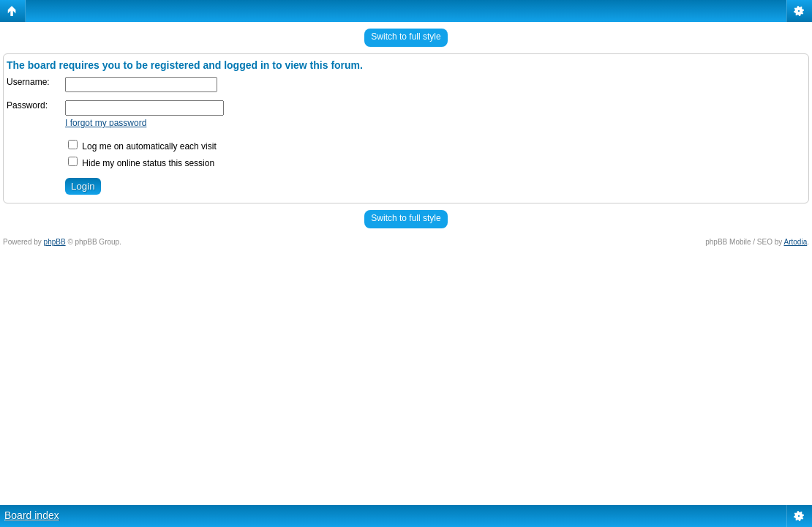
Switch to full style (406, 37)
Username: (28, 82)
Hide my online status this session (141, 163)
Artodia (796, 242)
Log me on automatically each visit (142, 146)
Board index (32, 515)
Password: (27, 105)
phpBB (55, 242)
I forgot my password (106, 123)
